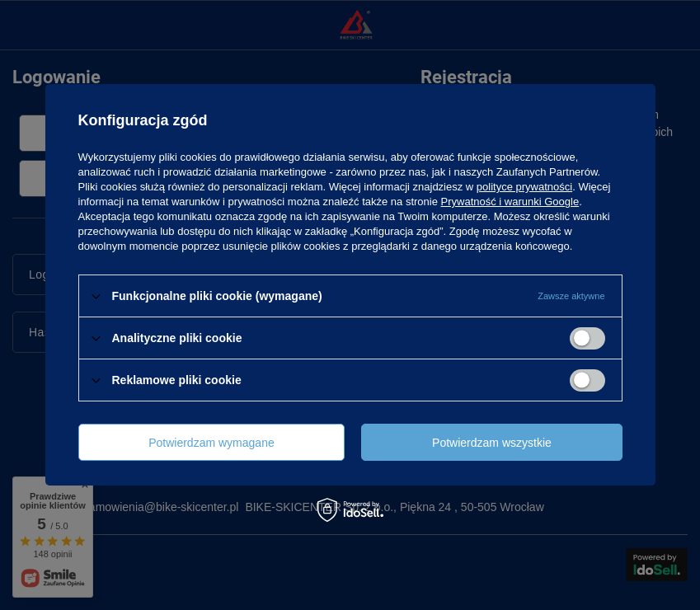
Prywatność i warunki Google (510, 202)
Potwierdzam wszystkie (492, 443)
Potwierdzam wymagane (211, 443)
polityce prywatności (524, 187)
